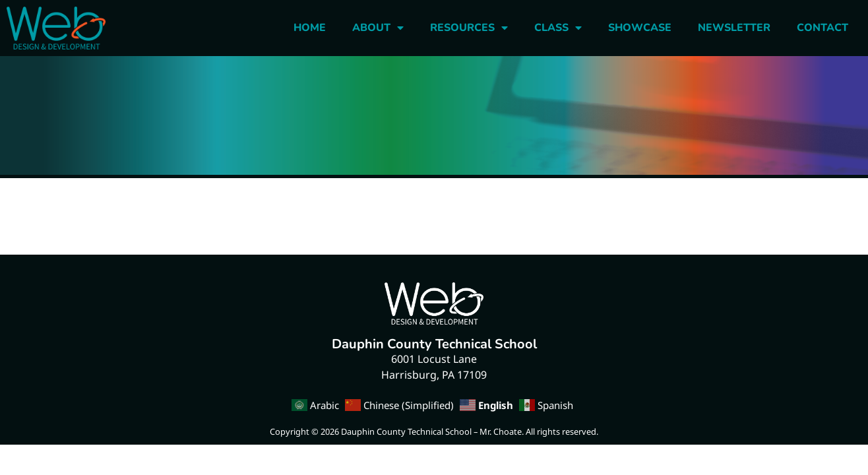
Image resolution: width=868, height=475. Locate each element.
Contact (822, 28)
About (378, 28)
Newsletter (734, 28)
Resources (469, 28)
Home (310, 28)
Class (558, 28)
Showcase (640, 28)
